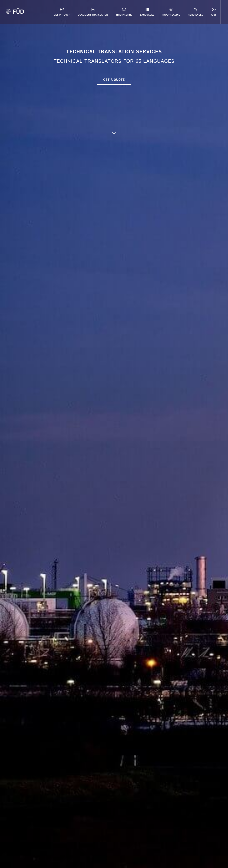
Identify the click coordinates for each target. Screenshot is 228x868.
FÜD (18, 12)
